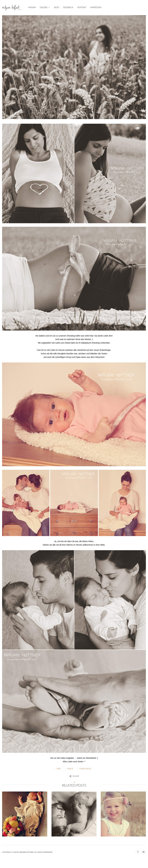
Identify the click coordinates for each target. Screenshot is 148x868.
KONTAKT (82, 7)
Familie (70, 769)
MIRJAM (32, 7)
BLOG (57, 7)
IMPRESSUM (96, 7)
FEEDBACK (68, 7)
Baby (59, 769)
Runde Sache (85, 769)
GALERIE (45, 7)
